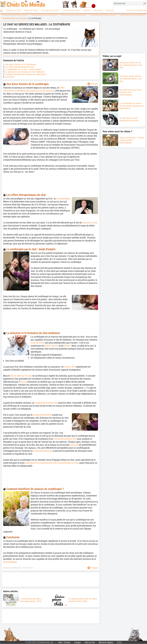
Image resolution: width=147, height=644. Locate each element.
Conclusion (10, 77)
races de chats (37, 343)
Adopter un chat (13, 10)
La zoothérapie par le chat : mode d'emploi (23, 69)
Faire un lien (90, 642)
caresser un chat (90, 223)
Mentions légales (106, 642)
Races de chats (31, 10)
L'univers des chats (71, 10)
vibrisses (74, 445)
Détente (87, 10)
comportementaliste (42, 415)
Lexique (77, 642)
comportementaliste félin (46, 403)
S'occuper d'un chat (50, 10)
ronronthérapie (63, 199)
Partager (93, 84)
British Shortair (52, 346)
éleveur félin (70, 367)
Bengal (67, 346)
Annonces (98, 10)
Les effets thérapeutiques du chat (20, 67)
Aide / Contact (64, 642)
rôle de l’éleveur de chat (21, 376)
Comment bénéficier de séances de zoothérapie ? (26, 74)
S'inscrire (131, 10)
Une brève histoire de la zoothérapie (21, 64)
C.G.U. (119, 642)
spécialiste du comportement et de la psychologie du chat (52, 463)
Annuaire (110, 10)
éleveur (23, 382)
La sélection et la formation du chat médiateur (25, 72)
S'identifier (142, 10)
